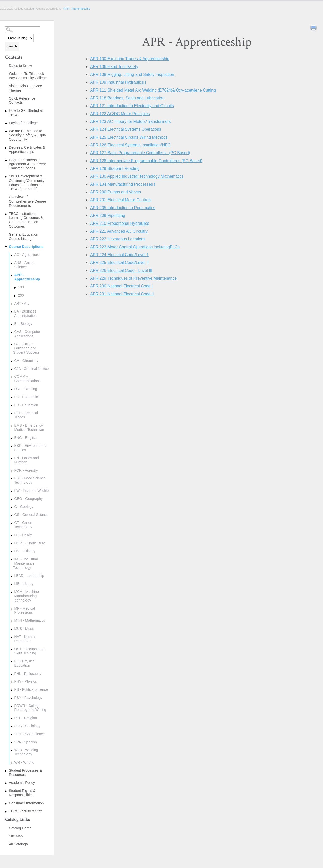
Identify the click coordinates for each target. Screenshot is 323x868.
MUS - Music (24, 629)
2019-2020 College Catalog (17, 9)
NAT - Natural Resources (25, 639)
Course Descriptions (49, 9)
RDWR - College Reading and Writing (30, 708)
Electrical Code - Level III (121, 270)
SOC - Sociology (27, 726)
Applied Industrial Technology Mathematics (137, 176)
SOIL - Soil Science (29, 734)
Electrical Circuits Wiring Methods (129, 137)
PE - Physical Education (25, 663)
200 (21, 295)
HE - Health (23, 535)
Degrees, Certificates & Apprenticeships (27, 150)
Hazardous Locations (118, 239)
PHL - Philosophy (28, 674)
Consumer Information (26, 803)
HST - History (25, 551)
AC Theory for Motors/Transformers (130, 121)
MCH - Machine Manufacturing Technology (26, 596)
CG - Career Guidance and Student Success (26, 348)
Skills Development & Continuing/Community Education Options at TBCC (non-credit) (27, 183)
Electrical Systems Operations (126, 129)
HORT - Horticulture (30, 543)
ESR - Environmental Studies (31, 448)
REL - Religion (25, 718)
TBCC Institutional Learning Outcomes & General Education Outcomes (26, 220)
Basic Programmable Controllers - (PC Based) (140, 153)
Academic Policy (22, 783)
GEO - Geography (28, 499)
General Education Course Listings (23, 237)
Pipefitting (108, 216)
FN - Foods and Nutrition (26, 460)
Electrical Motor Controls (121, 200)
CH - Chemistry (26, 361)
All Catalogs (18, 844)
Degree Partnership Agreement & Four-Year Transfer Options (27, 164)
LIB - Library (24, 584)
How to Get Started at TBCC (26, 113)
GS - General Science (31, 515)
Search (12, 46)
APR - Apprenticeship (27, 277)
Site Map (16, 836)
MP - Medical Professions (24, 610)
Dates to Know (20, 66)
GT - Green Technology (23, 525)
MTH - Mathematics (30, 620)
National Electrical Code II (122, 294)
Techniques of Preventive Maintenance (133, 278)
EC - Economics (27, 397)
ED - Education (26, 405)
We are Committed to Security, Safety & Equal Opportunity (28, 135)
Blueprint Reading (115, 169)
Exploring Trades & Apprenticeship (130, 59)
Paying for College (23, 123)
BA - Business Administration (25, 313)
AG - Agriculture (27, 255)
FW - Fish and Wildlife (31, 491)
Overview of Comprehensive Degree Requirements (28, 201)
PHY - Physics (25, 681)
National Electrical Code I (121, 286)
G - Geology (24, 507)
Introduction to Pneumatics (123, 208)
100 (21, 287)
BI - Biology (23, 324)
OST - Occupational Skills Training (30, 651)
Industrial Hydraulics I (118, 82)
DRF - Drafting (25, 389)
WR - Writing (24, 762)
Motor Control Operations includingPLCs (135, 247)
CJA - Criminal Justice (31, 369)
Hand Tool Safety (114, 67)
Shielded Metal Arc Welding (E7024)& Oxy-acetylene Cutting (153, 90)
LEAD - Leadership (29, 576)
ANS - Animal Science (25, 265)
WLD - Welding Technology (26, 752)
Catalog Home (20, 828)
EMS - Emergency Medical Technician (29, 427)
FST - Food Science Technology (30, 480)
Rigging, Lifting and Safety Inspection (132, 74)
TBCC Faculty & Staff (26, 811)
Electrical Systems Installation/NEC (130, 145)
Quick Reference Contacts (22, 101)
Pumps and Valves (115, 192)
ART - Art (21, 303)
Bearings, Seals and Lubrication (127, 98)
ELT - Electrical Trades (26, 415)
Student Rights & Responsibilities (22, 793)
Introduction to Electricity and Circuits (132, 106)
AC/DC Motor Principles (120, 114)
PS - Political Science (31, 689)
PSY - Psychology (28, 698)
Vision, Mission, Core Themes (25, 88)
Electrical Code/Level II (119, 263)
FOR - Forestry (26, 470)
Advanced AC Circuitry (119, 231)
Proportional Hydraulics (120, 223)
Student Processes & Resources (25, 773)
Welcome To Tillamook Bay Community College (28, 76)
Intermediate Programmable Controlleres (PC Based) (146, 161)
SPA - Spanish (25, 742)
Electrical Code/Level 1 (119, 255)
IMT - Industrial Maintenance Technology (25, 563)
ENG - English (25, 438)
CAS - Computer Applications (27, 334)
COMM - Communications (27, 379)
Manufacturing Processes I (123, 184)
